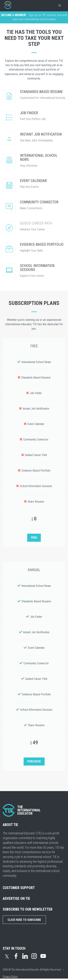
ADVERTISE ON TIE (16, 899)
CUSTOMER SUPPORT (19, 888)
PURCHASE (34, 761)
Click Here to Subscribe (24, 920)
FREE (34, 538)
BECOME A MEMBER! (14, 15)
